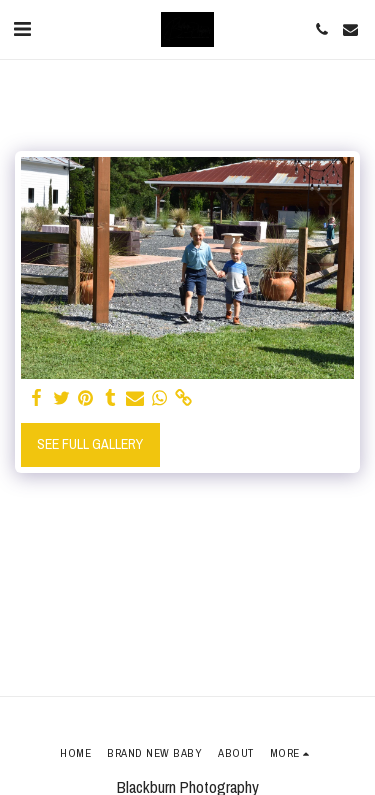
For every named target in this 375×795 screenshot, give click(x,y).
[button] (22, 28)
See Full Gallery (90, 444)
